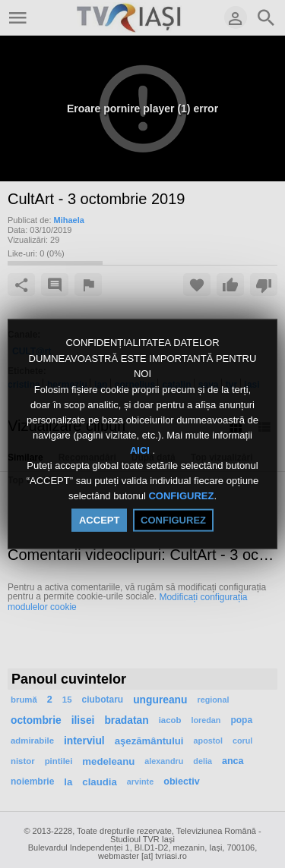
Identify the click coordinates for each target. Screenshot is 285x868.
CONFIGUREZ (181, 496)
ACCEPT (99, 519)
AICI (141, 450)
